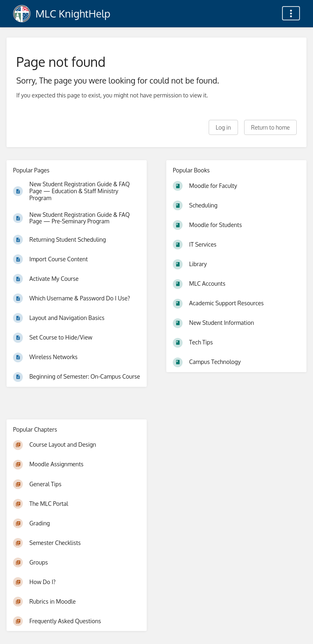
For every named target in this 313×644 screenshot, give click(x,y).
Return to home (270, 127)
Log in (223, 127)
